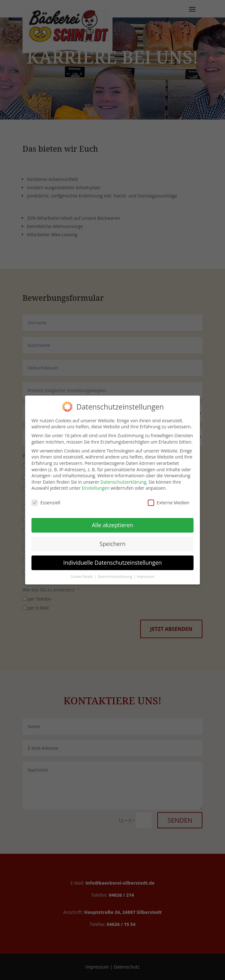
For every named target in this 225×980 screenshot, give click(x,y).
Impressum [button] (146, 576)
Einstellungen (96, 488)
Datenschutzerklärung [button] (115, 576)
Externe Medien (169, 503)
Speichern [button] (112, 544)
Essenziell (46, 503)
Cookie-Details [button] (82, 576)
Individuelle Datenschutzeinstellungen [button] (112, 562)
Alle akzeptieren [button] (112, 525)
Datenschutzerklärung (123, 482)
